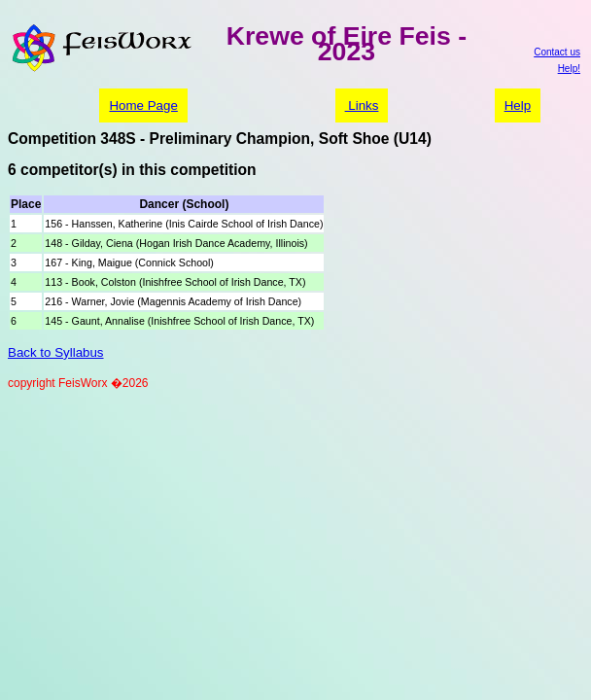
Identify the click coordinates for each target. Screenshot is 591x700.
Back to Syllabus (56, 352)
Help (518, 105)
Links (362, 105)
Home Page (143, 105)
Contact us (557, 52)
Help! (569, 69)
